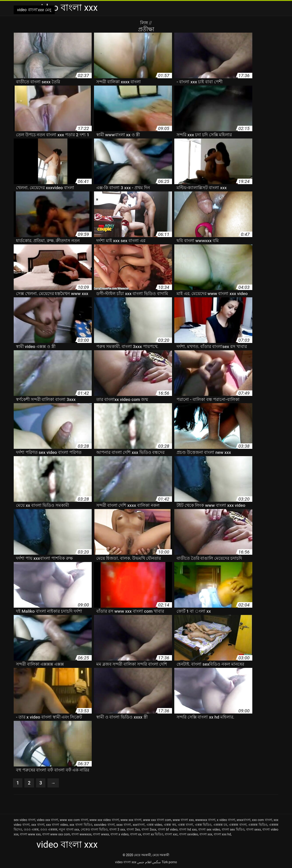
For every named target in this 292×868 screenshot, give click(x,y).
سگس (156, 862)
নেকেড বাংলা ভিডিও (94, 829)
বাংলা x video (119, 834)
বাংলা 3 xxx (117, 829)
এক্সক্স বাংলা (185, 825)
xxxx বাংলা (124, 825)
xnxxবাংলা (244, 820)
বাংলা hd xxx (188, 829)
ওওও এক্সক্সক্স (49, 829)
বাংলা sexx (254, 829)
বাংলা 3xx (133, 829)
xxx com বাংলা (262, 820)
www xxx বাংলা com (157, 820)
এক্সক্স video (154, 825)
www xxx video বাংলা (104, 820)
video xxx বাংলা (47, 820)
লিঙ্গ (145, 23)
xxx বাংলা (38, 825)
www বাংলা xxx (183, 820)
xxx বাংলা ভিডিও (81, 825)
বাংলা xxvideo (189, 834)
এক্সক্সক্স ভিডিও (258, 825)
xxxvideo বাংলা (104, 825)
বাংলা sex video (209, 829)
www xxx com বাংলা (74, 820)
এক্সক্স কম (170, 825)
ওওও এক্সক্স (31, 829)
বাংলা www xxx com (56, 834)
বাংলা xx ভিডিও (153, 834)
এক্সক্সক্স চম (220, 825)
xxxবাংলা (139, 825)
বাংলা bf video (168, 829)
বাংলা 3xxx (149, 829)
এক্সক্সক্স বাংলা (238, 825)
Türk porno (169, 862)
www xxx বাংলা (131, 820)
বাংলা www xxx (30, 834)
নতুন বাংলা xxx (69, 829)
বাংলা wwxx (101, 834)
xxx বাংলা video (57, 825)
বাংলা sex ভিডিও (233, 829)
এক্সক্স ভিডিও (203, 825)
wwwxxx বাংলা (205, 820)
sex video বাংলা (25, 820)
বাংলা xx (136, 834)
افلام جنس (144, 862)
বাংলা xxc (171, 834)
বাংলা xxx (206, 834)
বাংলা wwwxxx (81, 834)
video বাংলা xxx (126, 862)
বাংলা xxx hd (222, 834)
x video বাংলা (226, 820)
